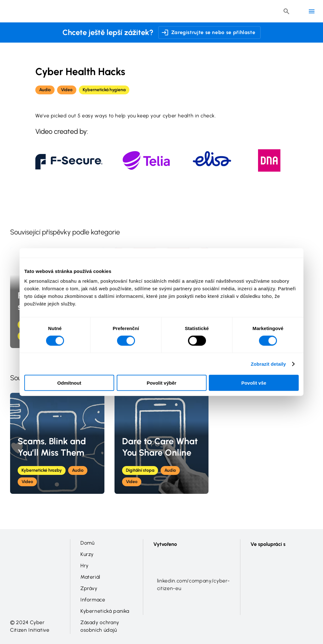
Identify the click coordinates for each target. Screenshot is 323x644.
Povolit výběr (161, 383)
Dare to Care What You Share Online (160, 447)
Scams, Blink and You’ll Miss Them (52, 447)
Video (67, 90)
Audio (45, 90)
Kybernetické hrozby (42, 470)
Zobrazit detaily (268, 364)
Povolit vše (254, 383)
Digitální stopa (140, 470)
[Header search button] (286, 11)
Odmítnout (69, 383)
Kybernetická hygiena (104, 90)
